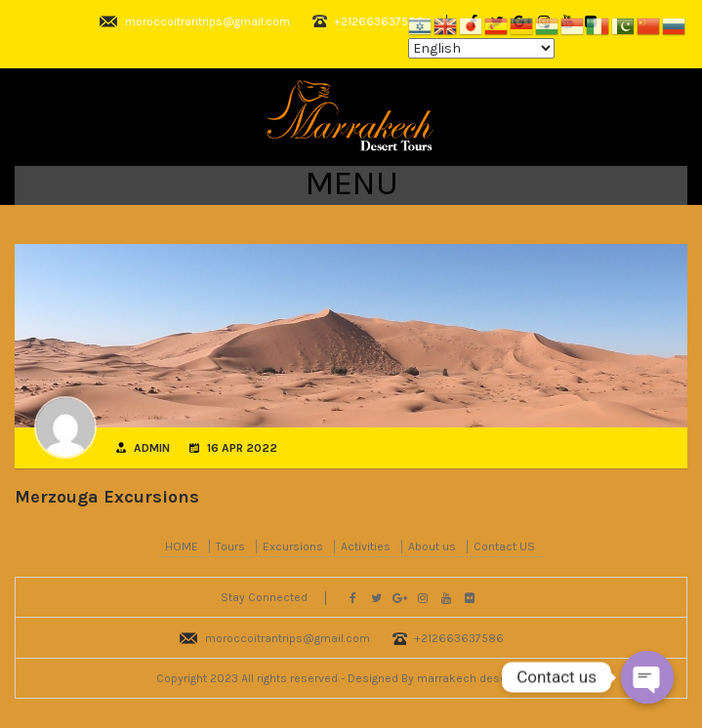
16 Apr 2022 (242, 448)
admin (152, 448)
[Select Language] (481, 48)
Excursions (293, 546)
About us (432, 546)
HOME (182, 546)
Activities (366, 546)
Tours (230, 546)
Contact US (504, 546)
